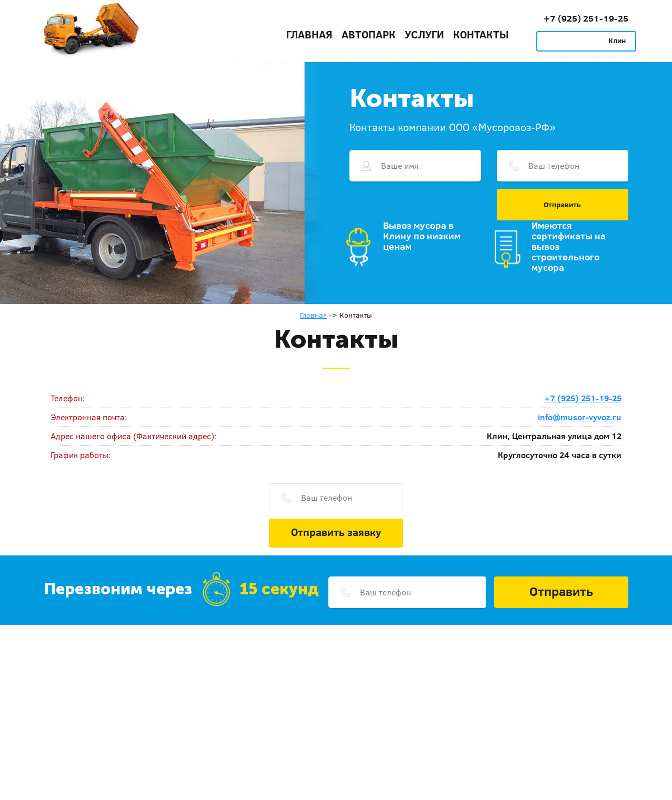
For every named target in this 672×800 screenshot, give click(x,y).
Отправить (562, 205)
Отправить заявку (336, 532)
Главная (309, 34)
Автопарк (369, 34)
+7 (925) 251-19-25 (586, 18)
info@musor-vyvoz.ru (580, 417)
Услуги (424, 34)
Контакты (481, 34)
